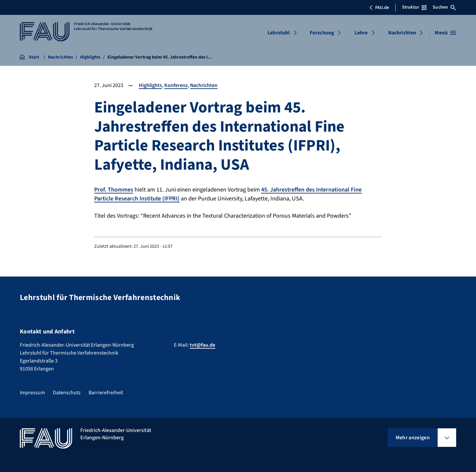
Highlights (150, 85)
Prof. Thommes (114, 190)
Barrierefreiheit (106, 392)
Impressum (32, 392)
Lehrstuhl (279, 33)
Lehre (361, 33)
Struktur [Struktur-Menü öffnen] (414, 7)
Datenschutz (67, 392)
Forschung (322, 33)
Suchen (444, 7)
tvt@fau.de (202, 344)
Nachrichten (402, 33)
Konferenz (176, 85)
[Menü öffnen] (445, 33)
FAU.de (379, 8)
